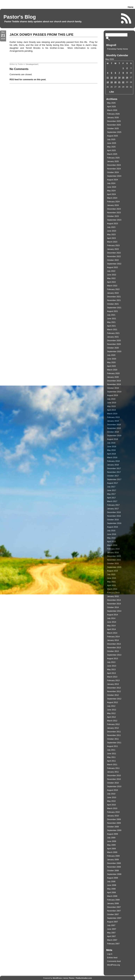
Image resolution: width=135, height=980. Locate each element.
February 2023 (113, 245)
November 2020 (114, 344)
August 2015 (113, 571)
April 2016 (111, 542)
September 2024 (114, 176)
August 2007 (113, 922)
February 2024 (113, 202)
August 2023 (113, 224)
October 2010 (113, 783)
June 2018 (112, 446)
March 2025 (112, 154)
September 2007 (114, 918)
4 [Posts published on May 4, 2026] (108, 73)
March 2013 (112, 677)
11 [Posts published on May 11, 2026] (108, 77)
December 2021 (114, 297)
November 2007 (114, 911)
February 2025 (113, 158)
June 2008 (112, 885)
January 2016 (113, 552)
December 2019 (114, 381)
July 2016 (111, 531)
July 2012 (111, 706)
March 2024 (112, 198)
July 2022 (111, 271)
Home (130, 7)
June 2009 (112, 841)
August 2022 (113, 267)
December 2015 (114, 556)
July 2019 (111, 399)
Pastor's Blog (20, 17)
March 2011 (112, 765)
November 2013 (114, 648)
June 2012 (112, 710)
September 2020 (114, 351)
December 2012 (114, 688)
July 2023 (111, 227)
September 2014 (114, 611)
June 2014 (112, 622)
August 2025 (113, 136)
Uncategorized (32, 64)
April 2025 (111, 150)
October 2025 (113, 128)
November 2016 (114, 516)
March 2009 (112, 852)
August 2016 (113, 527)
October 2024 (113, 172)
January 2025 (113, 161)
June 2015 (112, 578)
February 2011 (113, 768)
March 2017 (112, 501)
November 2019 (114, 384)
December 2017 (114, 468)
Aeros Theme (69, 978)
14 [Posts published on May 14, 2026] (119, 77)
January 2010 (113, 816)
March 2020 (112, 370)
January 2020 (113, 377)
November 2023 (114, 213)
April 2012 (111, 717)
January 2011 (113, 772)
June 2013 (112, 666)
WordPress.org (113, 965)
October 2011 (113, 739)
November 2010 (114, 779)
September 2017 (114, 479)
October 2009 (113, 827)
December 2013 (114, 644)
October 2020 (113, 348)
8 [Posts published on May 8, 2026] (123, 73)
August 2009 (113, 834)
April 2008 (111, 892)
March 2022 (112, 286)
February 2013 (113, 680)
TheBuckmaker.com (84, 978)
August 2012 (113, 702)
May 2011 (111, 757)
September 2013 (114, 655)
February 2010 (113, 812)
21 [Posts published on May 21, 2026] (119, 82)
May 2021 (111, 322)
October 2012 (113, 695)
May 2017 (111, 494)
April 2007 (111, 936)
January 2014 (113, 640)
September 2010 (114, 786)
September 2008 (114, 874)
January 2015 (113, 596)
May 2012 (111, 713)
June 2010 (112, 797)
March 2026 (112, 110)
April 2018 (111, 454)
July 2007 (111, 925)
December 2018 (114, 425)
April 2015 (111, 585)
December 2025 (114, 121)
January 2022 (113, 293)
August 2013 (113, 658)
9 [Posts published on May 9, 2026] (127, 73)
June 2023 (112, 231)
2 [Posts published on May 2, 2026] (127, 68)
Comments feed (114, 961)
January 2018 (113, 465)
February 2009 (113, 856)
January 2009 (113, 860)
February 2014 (113, 637)
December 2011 (114, 732)
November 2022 (114, 256)
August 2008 (113, 878)
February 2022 (113, 289)
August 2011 (113, 746)
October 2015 (113, 563)
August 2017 (113, 483)
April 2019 (111, 410)
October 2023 (113, 216)
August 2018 (113, 439)
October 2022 (113, 260)
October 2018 (113, 432)
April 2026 (111, 107)
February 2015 (113, 593)
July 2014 (111, 618)
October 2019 (113, 388)
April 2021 (111, 326)
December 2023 (114, 209)
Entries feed (112, 958)
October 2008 (113, 871)
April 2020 (111, 366)
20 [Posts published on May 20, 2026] (115, 82)
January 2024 (113, 205)
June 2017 (112, 490)
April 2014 (111, 629)
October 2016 (113, 520)
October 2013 (113, 651)
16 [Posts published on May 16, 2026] (127, 77)
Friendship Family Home (117, 49)
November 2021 (114, 300)
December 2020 (114, 340)
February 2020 (113, 373)
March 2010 (112, 808)
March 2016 (112, 545)
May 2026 (111, 103)
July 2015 (111, 574)
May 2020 (111, 362)
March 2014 (112, 633)
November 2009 (114, 823)
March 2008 (112, 896)
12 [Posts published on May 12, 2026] (111, 77)
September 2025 (114, 132)
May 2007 (111, 933)
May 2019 (111, 406)
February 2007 (113, 944)
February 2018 (113, 461)
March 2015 (112, 589)
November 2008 (114, 867)
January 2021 (113, 337)
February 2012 (113, 724)
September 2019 (114, 392)
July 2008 (111, 881)
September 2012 (114, 699)
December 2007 (114, 907)
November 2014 (114, 604)
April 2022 (111, 282)
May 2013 (111, 669)
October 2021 (113, 304)
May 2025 (111, 147)
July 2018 (111, 443)
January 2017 (113, 509)
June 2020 (112, 359)
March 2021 (112, 330)
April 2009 (111, 849)
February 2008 (113, 900)
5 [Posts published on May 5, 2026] (111, 73)
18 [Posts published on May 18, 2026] (108, 82)
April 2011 (111, 761)
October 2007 (113, 914)
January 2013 (113, 684)
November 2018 (114, 428)
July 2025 (111, 139)
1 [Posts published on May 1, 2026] (123, 68)
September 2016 (114, 523)
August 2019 (113, 395)
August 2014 (113, 615)
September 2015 (114, 567)
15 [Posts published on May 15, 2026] (123, 77)
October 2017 (113, 476)
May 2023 (111, 234)
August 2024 (113, 180)
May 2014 (111, 626)
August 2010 (113, 790)
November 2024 (114, 169)
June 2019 (112, 403)
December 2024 (114, 165)
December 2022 (114, 253)
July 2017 (111, 487)
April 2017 (111, 498)
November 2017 (114, 472)
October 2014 (113, 607)
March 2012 (112, 721)
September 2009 (114, 830)
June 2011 (112, 754)
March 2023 (112, 242)
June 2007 (112, 929)
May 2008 (111, 889)
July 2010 (111, 794)
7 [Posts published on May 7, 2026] (119, 73)
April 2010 (111, 805)
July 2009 (111, 838)
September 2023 (114, 220)
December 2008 (114, 863)
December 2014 (114, 600)
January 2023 (113, 249)
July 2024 (111, 183)
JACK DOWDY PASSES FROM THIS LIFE (42, 35)
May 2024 (111, 191)
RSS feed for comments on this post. (28, 80)
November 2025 (114, 125)
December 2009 (114, 819)
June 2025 (112, 143)
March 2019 (112, 414)
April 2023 (111, 238)
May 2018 (111, 450)
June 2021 (112, 319)
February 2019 (113, 417)
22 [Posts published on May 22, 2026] (123, 82)
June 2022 (112, 275)
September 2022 (114, 264)
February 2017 (113, 505)
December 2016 (114, 512)
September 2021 (114, 308)
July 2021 (111, 315)
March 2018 (112, 457)
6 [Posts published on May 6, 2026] (115, 73)
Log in (110, 954)
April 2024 (111, 194)
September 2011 (114, 743)
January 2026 (113, 117)
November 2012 (114, 691)
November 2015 (114, 560)
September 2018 (114, 436)
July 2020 (111, 355)
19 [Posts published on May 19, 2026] (111, 82)
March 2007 (112, 940)
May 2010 (111, 801)
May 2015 (111, 582)
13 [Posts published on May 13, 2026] (115, 77)
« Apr (112, 92)
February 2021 (113, 333)
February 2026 (113, 114)
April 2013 (111, 673)
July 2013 (111, 662)
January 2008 (113, 903)
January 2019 (113, 421)
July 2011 (111, 750)
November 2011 (114, 735)
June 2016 (112, 534)
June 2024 (112, 187)
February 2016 (113, 549)
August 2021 (113, 311)
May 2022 (111, 278)
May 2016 (111, 538)
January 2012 (113, 728)
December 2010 (114, 775)
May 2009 (111, 845)
